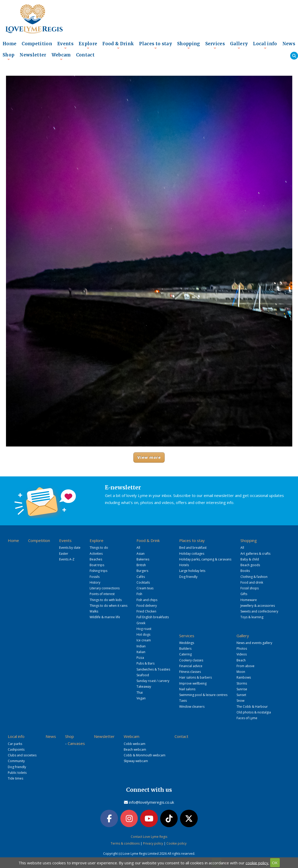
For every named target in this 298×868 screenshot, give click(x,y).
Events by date (70, 548)
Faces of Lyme (247, 718)
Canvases (76, 743)
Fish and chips (147, 600)
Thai (140, 693)
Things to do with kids (106, 600)
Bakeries (143, 559)
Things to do (99, 548)
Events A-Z (67, 559)
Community (16, 761)
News (289, 44)
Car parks (15, 744)
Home (10, 44)
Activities (96, 554)
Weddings (187, 643)
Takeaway (144, 687)
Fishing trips (98, 571)
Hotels (184, 565)
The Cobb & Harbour (252, 707)
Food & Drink (118, 45)
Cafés (141, 577)
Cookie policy (176, 843)
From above (246, 666)
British (141, 565)
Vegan (141, 698)
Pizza (140, 658)
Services (215, 45)
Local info (265, 45)
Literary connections (105, 588)
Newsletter (33, 55)
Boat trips (97, 565)
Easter (64, 554)
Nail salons (187, 689)
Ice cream (144, 640)
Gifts (244, 594)
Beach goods (250, 565)
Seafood (143, 675)
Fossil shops (250, 588)
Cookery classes (191, 660)
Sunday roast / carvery (153, 681)
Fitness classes (190, 672)
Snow (240, 701)
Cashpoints (16, 749)
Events (65, 45)
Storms (242, 683)
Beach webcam (135, 749)
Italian (141, 652)
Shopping (189, 45)
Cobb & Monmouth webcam (145, 755)
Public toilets (17, 773)
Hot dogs (143, 634)
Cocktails (143, 582)
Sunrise (242, 689)
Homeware (249, 600)
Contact (85, 55)
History (95, 582)
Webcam (61, 56)
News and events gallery (254, 643)
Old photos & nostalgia (254, 712)
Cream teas (145, 588)
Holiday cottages (192, 554)
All (138, 548)
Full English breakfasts (153, 617)
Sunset (241, 695)
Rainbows (244, 677)
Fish (139, 594)
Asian (141, 554)
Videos (242, 654)
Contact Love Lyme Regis (149, 837)
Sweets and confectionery (259, 611)
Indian (141, 646)
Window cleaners (192, 707)
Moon (241, 672)
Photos (242, 649)
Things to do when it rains (108, 606)
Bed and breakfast (193, 548)
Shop (8, 56)
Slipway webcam (136, 761)
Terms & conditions (125, 843)
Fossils (95, 577)
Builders (185, 649)
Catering (185, 654)
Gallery (239, 45)
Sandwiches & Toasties (153, 669)
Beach (241, 660)
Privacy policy (153, 843)
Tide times (15, 778)
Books (245, 571)
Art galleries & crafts (255, 554)
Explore (88, 45)
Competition (37, 44)
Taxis (183, 701)
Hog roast (144, 629)
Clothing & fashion (254, 577)
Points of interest (102, 594)
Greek (141, 623)
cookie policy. (257, 863)
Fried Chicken (146, 611)
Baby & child (250, 559)
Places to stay (156, 45)
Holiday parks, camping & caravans (205, 559)
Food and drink (252, 582)
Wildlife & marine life (105, 617)
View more (149, 457)
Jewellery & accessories (258, 606)
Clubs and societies (22, 755)
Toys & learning (252, 617)
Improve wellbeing (193, 683)
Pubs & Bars (145, 663)
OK (275, 863)
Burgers (142, 571)
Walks (94, 611)
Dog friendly (188, 577)
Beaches (96, 559)
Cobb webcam (135, 744)
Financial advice (191, 666)
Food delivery (147, 606)
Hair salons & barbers (195, 677)
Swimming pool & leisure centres (203, 695)
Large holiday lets (192, 571)
